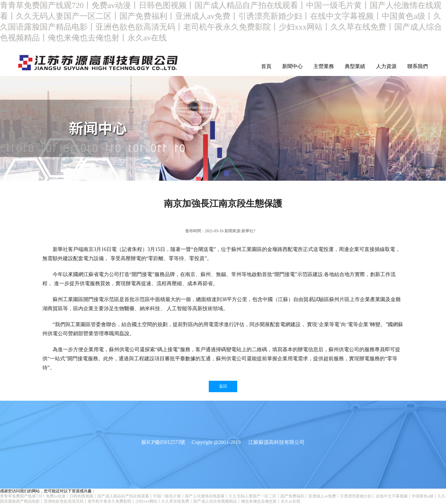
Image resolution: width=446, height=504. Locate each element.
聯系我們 (418, 66)
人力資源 (386, 66)
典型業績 (355, 66)
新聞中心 (292, 66)
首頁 (266, 66)
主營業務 (324, 66)
